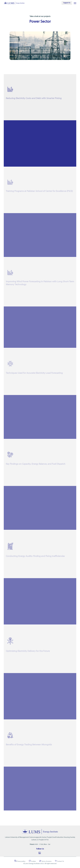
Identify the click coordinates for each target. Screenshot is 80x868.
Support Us (67, 3)
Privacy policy (20, 861)
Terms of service (45, 861)
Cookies (32, 861)
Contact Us (59, 861)
